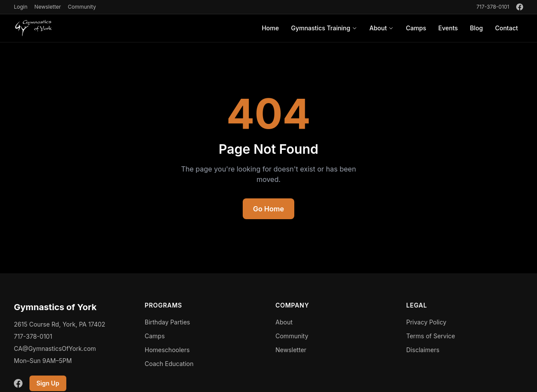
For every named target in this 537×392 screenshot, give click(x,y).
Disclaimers (423, 350)
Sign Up (48, 383)
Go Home (268, 209)
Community (82, 7)
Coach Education (169, 364)
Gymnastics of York (55, 307)
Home (270, 28)
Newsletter (47, 7)
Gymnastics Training (324, 28)
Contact (506, 28)
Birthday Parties (168, 322)
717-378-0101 (493, 7)
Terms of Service (431, 336)
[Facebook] (520, 7)
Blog (476, 28)
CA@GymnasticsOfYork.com (55, 348)
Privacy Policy (426, 322)
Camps (416, 28)
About (381, 28)
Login (21, 7)
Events (448, 28)
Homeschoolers (167, 350)
